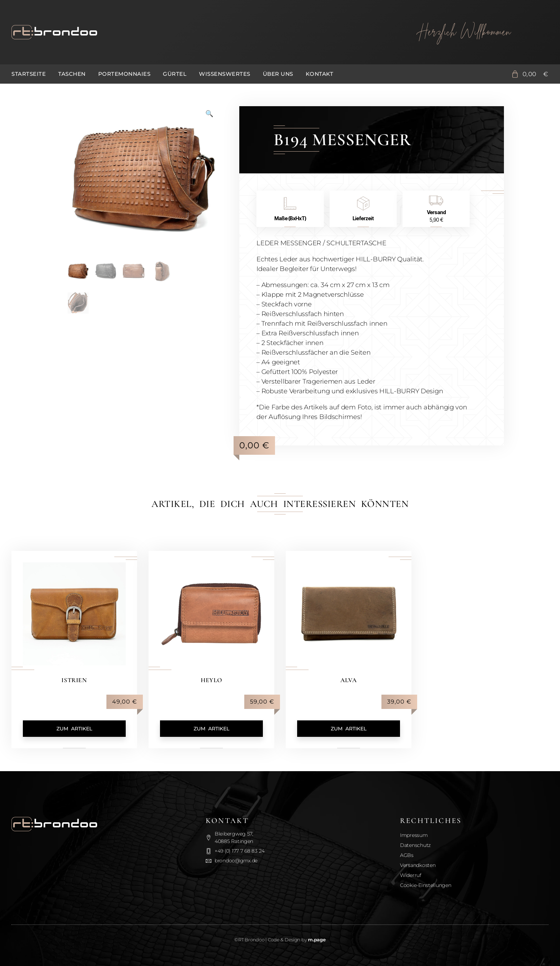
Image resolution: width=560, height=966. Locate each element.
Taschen (72, 74)
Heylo (211, 680)
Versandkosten (418, 865)
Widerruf (411, 875)
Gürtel (175, 74)
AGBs (407, 855)
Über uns (278, 74)
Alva (348, 680)
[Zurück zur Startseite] (194, 32)
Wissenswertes (225, 74)
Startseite (29, 74)
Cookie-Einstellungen (426, 885)
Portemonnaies (124, 74)
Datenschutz (415, 845)
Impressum (414, 835)
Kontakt (320, 74)
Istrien (74, 680)
